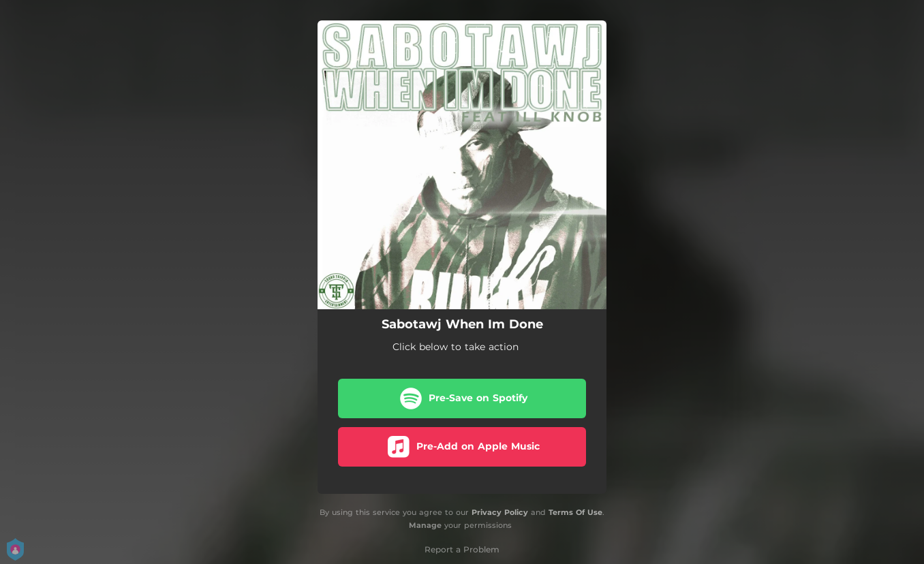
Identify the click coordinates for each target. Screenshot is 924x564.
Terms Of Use (575, 512)
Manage (425, 525)
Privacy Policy (500, 512)
